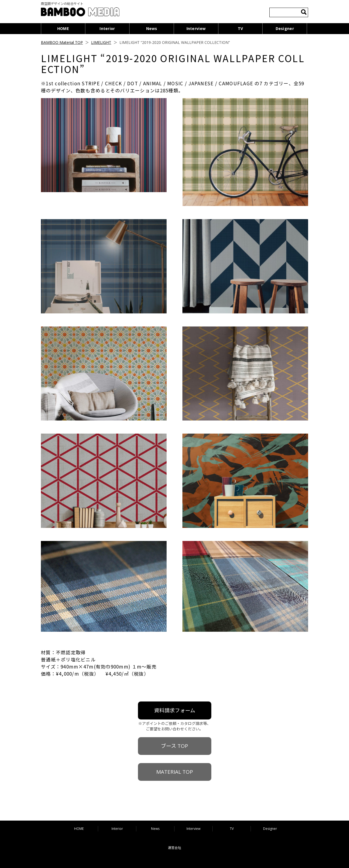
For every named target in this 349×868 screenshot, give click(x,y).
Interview (196, 28)
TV (240, 28)
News (152, 28)
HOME (63, 28)
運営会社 (174, 848)
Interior (107, 28)
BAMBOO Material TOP (62, 42)
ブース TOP (174, 746)
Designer (285, 28)
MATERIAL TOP (175, 772)
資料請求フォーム (175, 710)
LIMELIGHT (101, 42)
